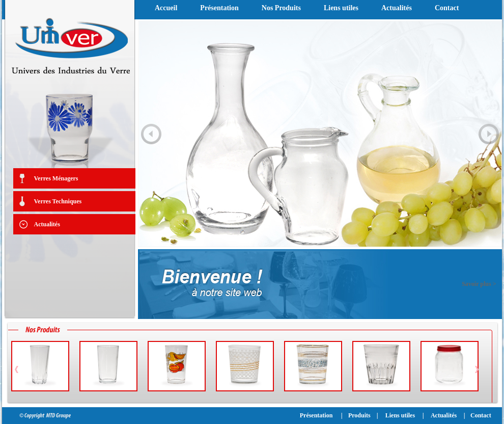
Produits (359, 415)
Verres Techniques (58, 201)
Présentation (219, 8)
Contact (447, 8)
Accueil (166, 8)
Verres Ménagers (56, 178)
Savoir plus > (479, 284)
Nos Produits (281, 8)
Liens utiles (341, 8)
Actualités (47, 224)
